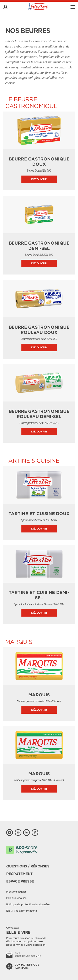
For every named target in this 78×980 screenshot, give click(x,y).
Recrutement (19, 874)
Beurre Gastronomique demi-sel (39, 246)
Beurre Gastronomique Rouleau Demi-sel (39, 414)
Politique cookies (16, 898)
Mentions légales (16, 892)
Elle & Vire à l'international (22, 911)
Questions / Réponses (28, 866)
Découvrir (39, 179)
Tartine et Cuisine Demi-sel (39, 595)
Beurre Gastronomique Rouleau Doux (39, 330)
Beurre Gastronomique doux (39, 162)
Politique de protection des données (28, 904)
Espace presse (20, 881)
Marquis (39, 695)
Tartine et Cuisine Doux (39, 514)
